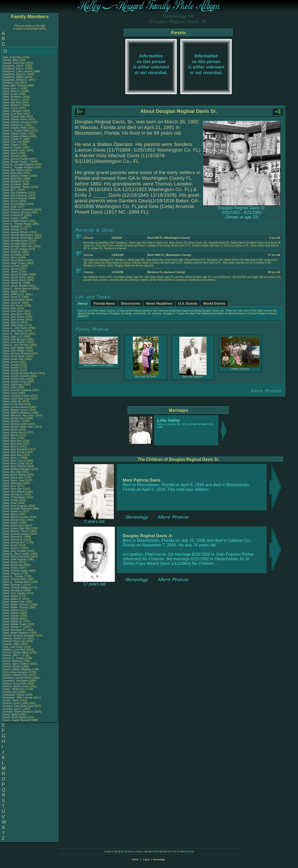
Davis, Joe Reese (13, 306)
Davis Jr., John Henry (15, 328)
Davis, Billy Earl (12, 102)
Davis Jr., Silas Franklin (16, 554)
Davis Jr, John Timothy (16, 345)
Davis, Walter (11, 596)
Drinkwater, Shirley (14, 695)
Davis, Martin (11, 430)
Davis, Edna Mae (13, 173)
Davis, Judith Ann (13, 385)
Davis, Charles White (15, 128)
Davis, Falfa (10, 207)
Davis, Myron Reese (14, 475)
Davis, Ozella (11, 500)
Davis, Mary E (11, 447)
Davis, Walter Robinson (16, 605)
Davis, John (10, 308)
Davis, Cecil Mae (12, 114)
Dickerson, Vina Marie (15, 681)
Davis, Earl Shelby (13, 170)
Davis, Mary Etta (12, 455)
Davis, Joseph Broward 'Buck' (20, 373)
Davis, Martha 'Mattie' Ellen (18, 427)
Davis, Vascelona (13, 590)
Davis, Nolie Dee (12, 489)
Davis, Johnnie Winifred (16, 353)
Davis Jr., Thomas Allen (16, 582)
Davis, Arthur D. (12, 91)
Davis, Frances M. (13, 215)
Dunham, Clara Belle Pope (18, 706)
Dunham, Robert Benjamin (18, 712)
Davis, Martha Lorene (15, 424)
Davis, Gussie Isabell (15, 249)
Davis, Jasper (11, 291)
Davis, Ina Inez (11, 266)
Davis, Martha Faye (14, 418)
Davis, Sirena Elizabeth (16, 557)
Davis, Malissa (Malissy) (17, 413)
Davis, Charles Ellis (14, 117)
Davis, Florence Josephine (18, 210)
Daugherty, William (14, 77)
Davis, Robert (11, 523)
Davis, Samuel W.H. (14, 542)
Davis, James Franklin (15, 275)
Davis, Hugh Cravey (14, 263)
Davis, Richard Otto (14, 520)
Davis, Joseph (11, 365)
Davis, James (11, 269)
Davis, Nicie (10, 486)
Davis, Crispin (11, 145)
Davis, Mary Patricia (14, 466)
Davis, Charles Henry (15, 119)
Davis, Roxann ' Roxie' (16, 531)
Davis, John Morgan (14, 339)
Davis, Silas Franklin (15, 551)
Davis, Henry (11, 258)
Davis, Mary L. (11, 458)
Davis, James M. (12, 283)
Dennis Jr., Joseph (14, 658)
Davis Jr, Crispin (12, 148)
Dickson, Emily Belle (15, 684)
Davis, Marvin (11, 435)
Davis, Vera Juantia (14, 593)
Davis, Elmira (11, 201)
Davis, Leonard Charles (16, 396)
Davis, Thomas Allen (15, 579)
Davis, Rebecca (12, 511)
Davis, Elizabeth (12, 181)
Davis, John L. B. (13, 337)
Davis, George (11, 229)
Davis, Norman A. (13, 495)
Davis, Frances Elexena (16, 212)
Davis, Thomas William (16, 588)
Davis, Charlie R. (12, 139)
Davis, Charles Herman (16, 122)
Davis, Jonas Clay (13, 359)
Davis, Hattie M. (12, 252)
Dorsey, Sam (11, 692)
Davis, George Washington (18, 235)
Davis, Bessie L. (12, 100)
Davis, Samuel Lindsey (16, 534)
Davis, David (10, 153)
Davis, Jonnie (11, 362)
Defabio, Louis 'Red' (15, 650)
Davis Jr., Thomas (13, 576)
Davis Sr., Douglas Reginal (18, 164)
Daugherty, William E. (15, 80)
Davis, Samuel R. (13, 537)
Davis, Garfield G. (13, 227)
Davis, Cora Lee (12, 142)
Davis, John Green (13, 317)
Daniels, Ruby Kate (14, 63)
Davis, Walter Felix (13, 602)
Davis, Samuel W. (13, 540)
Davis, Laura (10, 393)
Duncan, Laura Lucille (15, 703)
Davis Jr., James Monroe (17, 289)
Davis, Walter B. (12, 599)
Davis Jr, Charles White (16, 131)
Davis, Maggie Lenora (15, 410)
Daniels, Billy (11, 60)
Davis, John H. (11, 322)
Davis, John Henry (13, 325)
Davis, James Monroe (15, 286)
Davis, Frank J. (11, 218)
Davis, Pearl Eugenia (15, 506)
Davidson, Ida (11, 83)
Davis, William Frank (15, 624)
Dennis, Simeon (12, 667)
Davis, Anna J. (11, 88)
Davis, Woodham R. (14, 630)
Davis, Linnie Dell (13, 404)
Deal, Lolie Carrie (13, 647)
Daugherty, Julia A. (13, 66)
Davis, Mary (10, 438)
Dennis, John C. (12, 655)
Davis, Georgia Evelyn (16, 241)
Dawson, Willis (12, 644)
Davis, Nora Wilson (14, 492)
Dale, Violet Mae (12, 57)
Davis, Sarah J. (12, 548)
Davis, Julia (10, 387)
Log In (146, 860)
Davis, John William (14, 351)
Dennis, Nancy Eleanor (16, 664)
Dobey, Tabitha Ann (14, 689)
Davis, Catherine (13, 111)
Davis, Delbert (11, 156)
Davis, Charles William (16, 136)
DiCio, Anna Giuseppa (15, 672)
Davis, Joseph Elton (14, 379)
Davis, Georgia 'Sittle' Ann (18, 246)
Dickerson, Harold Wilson (17, 678)
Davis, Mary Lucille (14, 463)
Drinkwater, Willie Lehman (18, 698)
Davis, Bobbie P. (12, 105)
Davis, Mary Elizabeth (15, 449)
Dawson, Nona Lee (14, 641)
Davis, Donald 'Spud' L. (16, 162)
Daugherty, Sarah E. (14, 74)
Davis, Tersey (11, 568)
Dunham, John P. (13, 709)
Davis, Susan (11, 562)
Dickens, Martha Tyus (15, 675)
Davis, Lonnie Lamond (16, 407)
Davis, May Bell (12, 472)
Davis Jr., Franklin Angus (17, 224)
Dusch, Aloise (11, 715)
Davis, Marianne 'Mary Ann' (19, 416)
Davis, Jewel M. (12, 303)
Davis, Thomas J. (13, 585)
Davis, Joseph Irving (14, 382)
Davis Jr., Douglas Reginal (18, 167)
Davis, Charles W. (13, 125)
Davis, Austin (11, 94)
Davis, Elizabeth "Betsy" (17, 187)
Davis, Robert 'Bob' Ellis (16, 528)
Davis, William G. (13, 627)
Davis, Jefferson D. (14, 294)
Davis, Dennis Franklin (16, 159)
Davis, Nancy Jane (13, 480)
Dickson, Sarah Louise (16, 686)
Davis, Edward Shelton (16, 176)
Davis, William (11, 610)
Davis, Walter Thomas (15, 607)
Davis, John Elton (13, 311)
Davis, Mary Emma (14, 452)
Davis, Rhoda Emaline (16, 517)
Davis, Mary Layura (14, 461)
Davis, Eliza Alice (13, 179)
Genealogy (159, 860)
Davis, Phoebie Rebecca (17, 509)
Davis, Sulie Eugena (14, 559)
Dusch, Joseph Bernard (16, 720)
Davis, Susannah (13, 565)
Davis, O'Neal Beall (14, 497)
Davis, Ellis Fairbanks (15, 193)
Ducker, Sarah (11, 700)
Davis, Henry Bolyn (14, 260)
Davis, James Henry (14, 277)
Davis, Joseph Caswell (16, 376)
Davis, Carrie (11, 108)
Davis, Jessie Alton (14, 300)
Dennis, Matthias (13, 661)
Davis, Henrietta (12, 255)
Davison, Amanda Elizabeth (18, 636)
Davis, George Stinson (16, 232)
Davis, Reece (11, 514)
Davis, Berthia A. (12, 97)
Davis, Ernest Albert (14, 204)
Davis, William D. (13, 621)
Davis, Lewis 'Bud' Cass (16, 399)
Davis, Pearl (10, 503)
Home (135, 860)
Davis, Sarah (11, 545)
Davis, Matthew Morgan (16, 469)
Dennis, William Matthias (17, 669)
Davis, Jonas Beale (14, 356)
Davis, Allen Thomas (15, 86)
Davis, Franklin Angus (15, 221)
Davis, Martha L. (12, 421)
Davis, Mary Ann (12, 441)
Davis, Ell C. (10, 190)
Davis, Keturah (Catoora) (17, 390)
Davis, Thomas (12, 573)
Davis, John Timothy (14, 342)
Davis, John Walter (14, 348)
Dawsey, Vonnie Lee (14, 638)
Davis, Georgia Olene (15, 243)
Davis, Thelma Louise (15, 571)
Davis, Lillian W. (12, 401)
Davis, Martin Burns (14, 432)
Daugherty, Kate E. (14, 69)
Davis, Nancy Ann (13, 478)
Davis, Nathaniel (13, 483)
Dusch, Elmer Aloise (14, 717)
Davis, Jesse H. (12, 297)
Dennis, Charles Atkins (16, 652)
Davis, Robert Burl (13, 526)
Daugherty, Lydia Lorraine (17, 71)
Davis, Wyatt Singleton (16, 633)
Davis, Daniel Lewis (14, 150)
